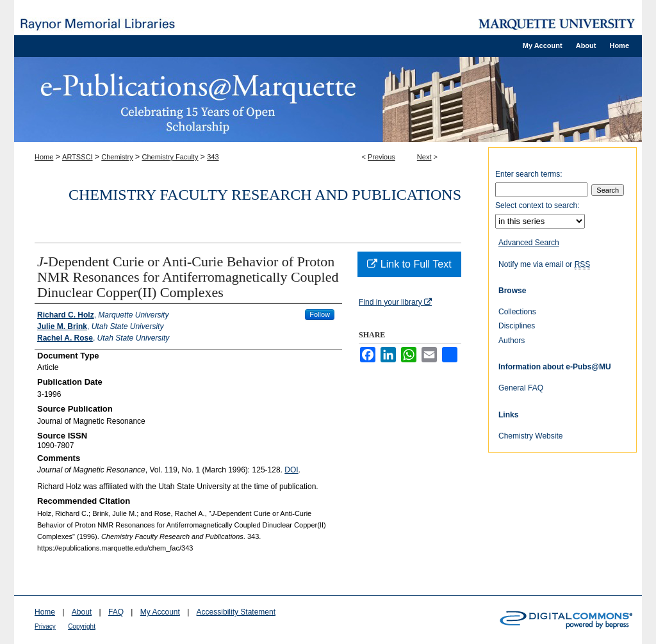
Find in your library (395, 302)
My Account (160, 612)
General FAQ (521, 388)
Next (424, 157)
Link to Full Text (409, 264)
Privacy (45, 626)
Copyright (82, 626)
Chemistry (117, 157)
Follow (320, 314)
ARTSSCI (77, 157)
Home (44, 157)
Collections (517, 312)
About (82, 612)
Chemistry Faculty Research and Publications (265, 195)
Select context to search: (537, 205)
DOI (291, 470)
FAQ (116, 612)
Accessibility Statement (236, 612)
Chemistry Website (530, 436)
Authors (512, 341)
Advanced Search (529, 243)
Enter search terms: (529, 174)
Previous (381, 157)
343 (213, 157)
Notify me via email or (544, 264)
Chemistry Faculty (170, 157)
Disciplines (517, 326)
